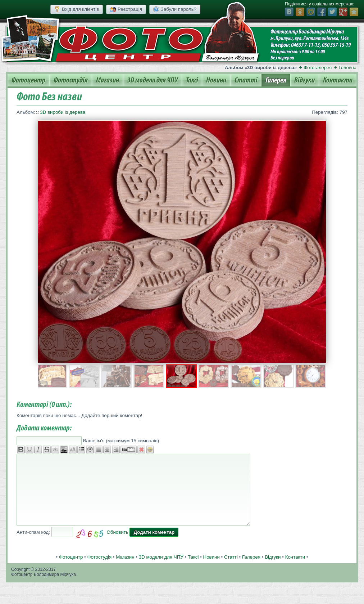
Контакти (338, 80)
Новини (216, 80)
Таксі (192, 80)
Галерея (276, 80)
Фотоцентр (28, 80)
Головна (348, 68)
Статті (246, 80)
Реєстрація (126, 9)
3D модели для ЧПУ (153, 80)
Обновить (117, 532)
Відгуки (304, 80)
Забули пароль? (175, 9)
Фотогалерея (318, 68)
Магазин (108, 80)
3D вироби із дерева (63, 112)
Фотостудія (71, 80)
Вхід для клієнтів (77, 9)
